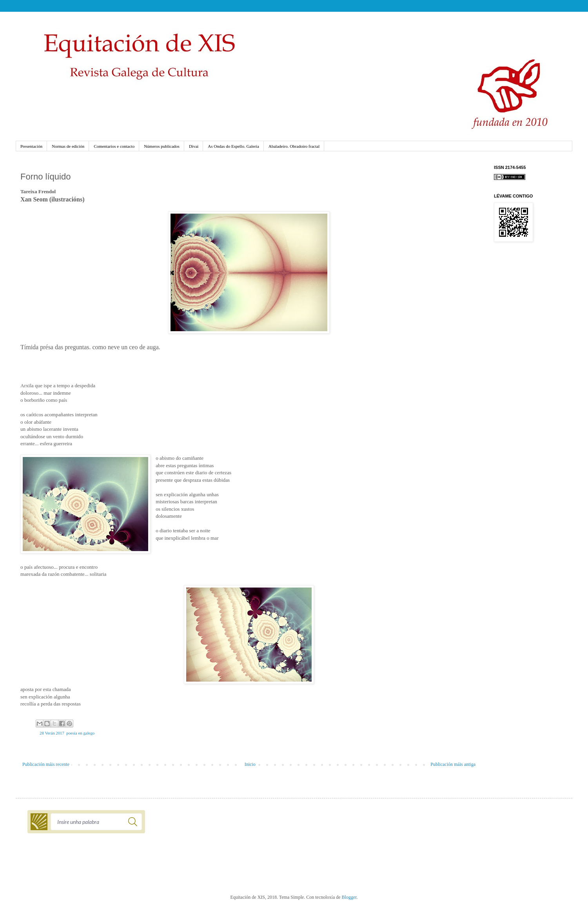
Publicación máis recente (46, 764)
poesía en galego (80, 733)
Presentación (31, 146)
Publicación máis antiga (453, 764)
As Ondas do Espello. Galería (233, 146)
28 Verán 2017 (52, 733)
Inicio (250, 764)
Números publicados (162, 146)
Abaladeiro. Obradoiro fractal (294, 146)
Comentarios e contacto (114, 146)
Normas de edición (68, 146)
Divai (194, 146)
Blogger (349, 897)
